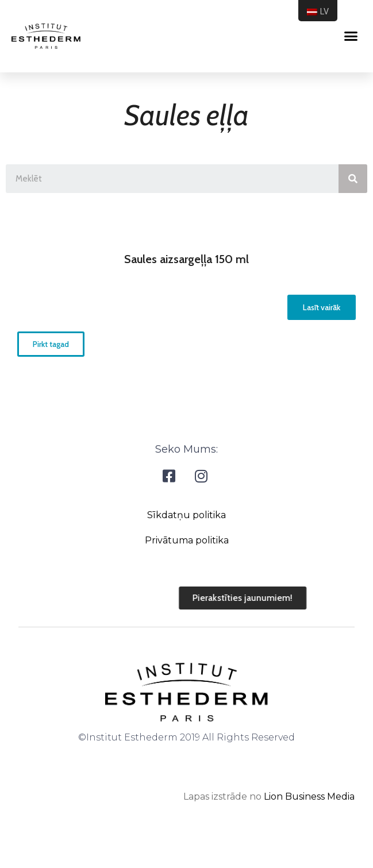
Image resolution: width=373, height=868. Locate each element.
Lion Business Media (309, 796)
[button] (322, 307)
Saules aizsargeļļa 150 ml (186, 259)
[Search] (353, 179)
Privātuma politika (187, 540)
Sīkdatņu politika (186, 515)
